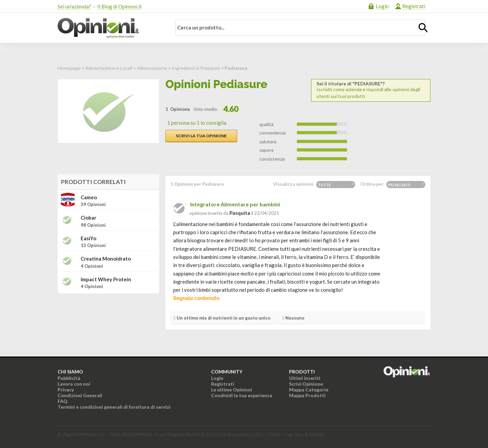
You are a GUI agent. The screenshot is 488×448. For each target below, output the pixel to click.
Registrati (414, 6)
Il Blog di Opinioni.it (120, 6)
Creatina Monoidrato (106, 259)
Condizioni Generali (80, 395)
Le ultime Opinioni (232, 390)
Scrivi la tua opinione (201, 136)
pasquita (240, 213)
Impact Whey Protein (106, 279)
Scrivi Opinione (306, 384)
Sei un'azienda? (74, 6)
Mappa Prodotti (307, 395)
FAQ (63, 401)
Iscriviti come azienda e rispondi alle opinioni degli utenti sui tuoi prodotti (371, 90)
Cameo (89, 197)
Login (382, 6)
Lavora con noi (74, 384)
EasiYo (88, 238)
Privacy (66, 390)
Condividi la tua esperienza (242, 395)
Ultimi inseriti (305, 378)
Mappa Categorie (309, 390)
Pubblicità (69, 378)
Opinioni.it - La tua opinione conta (110, 28)
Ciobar (88, 218)
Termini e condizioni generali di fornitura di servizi (114, 407)
